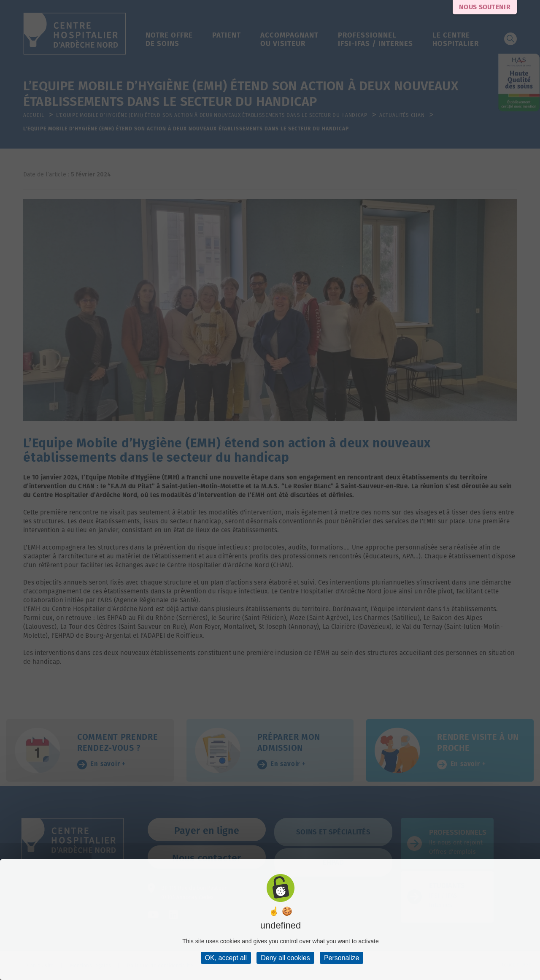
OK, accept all (226, 958)
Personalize (342, 958)
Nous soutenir (485, 7)
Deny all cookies (285, 958)
